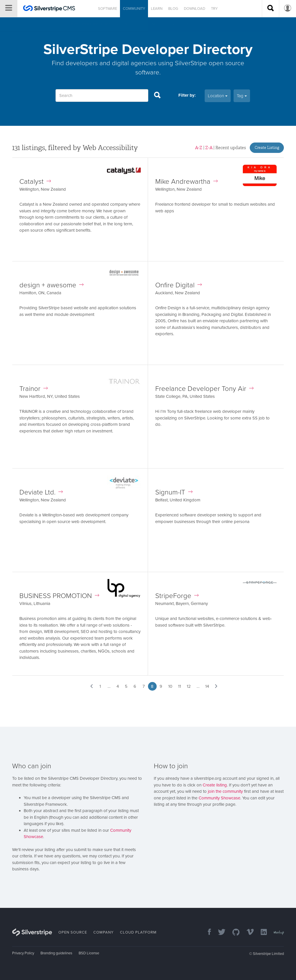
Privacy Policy (23, 953)
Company (103, 932)
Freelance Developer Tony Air (204, 389)
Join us (188, 24)
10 (170, 686)
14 (207, 686)
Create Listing (267, 148)
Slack (169, 24)
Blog (173, 9)
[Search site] (271, 9)
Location (218, 96)
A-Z (199, 148)
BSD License (89, 953)
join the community (225, 791)
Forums (150, 24)
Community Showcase (219, 798)
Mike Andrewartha (186, 182)
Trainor (34, 389)
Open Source (73, 932)
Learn (157, 9)
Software (108, 9)
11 (180, 686)
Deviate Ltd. (41, 492)
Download (195, 9)
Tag (242, 96)
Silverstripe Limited (268, 954)
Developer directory (89, 24)
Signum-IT (174, 492)
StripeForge (177, 596)
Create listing (215, 785)
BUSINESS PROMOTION (59, 596)
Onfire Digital (178, 285)
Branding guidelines (56, 953)
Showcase (126, 24)
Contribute (215, 24)
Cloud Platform (138, 932)
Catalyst (35, 182)
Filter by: (187, 95)
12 (189, 686)
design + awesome (51, 285)
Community (134, 9)
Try (214, 9)
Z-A (209, 148)
